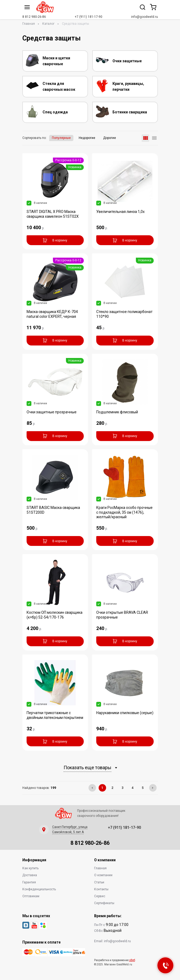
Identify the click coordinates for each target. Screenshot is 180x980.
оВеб (132, 960)
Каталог (48, 24)
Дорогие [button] (110, 138)
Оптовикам (31, 896)
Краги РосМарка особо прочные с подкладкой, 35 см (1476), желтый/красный (124, 512)
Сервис (100, 896)
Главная (29, 24)
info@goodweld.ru (145, 17)
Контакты (101, 889)
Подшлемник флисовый (117, 412)
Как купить (30, 868)
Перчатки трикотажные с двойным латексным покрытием (55, 715)
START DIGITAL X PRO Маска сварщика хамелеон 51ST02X (53, 214)
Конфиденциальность (39, 889)
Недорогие (87, 138)
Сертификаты (104, 903)
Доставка (30, 875)
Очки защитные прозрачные (52, 412)
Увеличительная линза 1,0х (120, 212)
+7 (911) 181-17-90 (89, 17)
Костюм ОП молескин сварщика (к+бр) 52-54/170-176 (55, 615)
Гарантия (29, 882)
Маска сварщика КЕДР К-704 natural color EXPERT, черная (52, 314)
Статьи (99, 882)
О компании (103, 875)
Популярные (61, 138)
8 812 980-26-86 (34, 17)
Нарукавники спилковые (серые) (125, 713)
